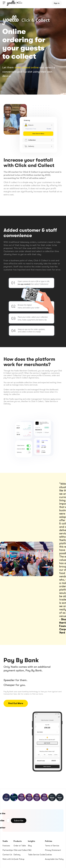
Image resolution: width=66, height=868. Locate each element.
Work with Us (8, 859)
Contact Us (7, 855)
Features (6, 846)
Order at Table (20, 846)
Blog (30, 846)
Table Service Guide (36, 855)
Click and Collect (21, 850)
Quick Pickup (19, 859)
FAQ (30, 850)
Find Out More (16, 703)
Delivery (17, 855)
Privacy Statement (53, 850)
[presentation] (44, 820)
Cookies (48, 855)
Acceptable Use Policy (54, 859)
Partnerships (8, 850)
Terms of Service (52, 846)
